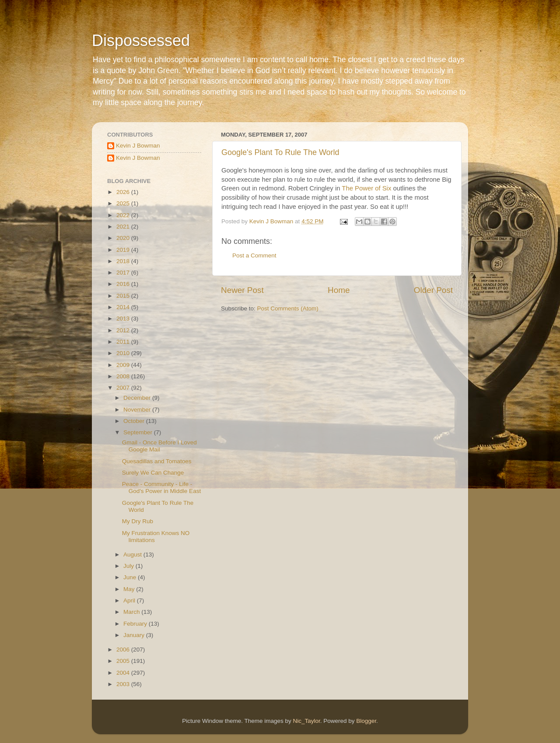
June (131, 577)
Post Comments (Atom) (288, 308)
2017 (124, 273)
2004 (124, 673)
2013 (124, 319)
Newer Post (242, 290)
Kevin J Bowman (138, 146)
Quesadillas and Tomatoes (157, 461)
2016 (124, 284)
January (135, 635)
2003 (124, 684)
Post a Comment (254, 255)
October (135, 421)
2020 (124, 238)
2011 (124, 342)
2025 (124, 203)
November (138, 410)
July (129, 566)
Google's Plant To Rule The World (280, 152)
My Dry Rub (138, 521)
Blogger (366, 721)
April (130, 600)
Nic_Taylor (306, 721)
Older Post (433, 290)
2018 (124, 261)
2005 (124, 661)
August (133, 555)
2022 (124, 215)
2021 (124, 227)
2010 (124, 353)
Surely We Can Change (153, 473)
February (136, 624)
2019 (124, 250)
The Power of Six (366, 188)
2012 (124, 330)
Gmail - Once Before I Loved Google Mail (159, 446)
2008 (124, 376)
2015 (124, 296)
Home (339, 290)
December (138, 398)
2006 (124, 650)
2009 (124, 365)
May (130, 589)
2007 (124, 388)
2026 (124, 192)
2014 (124, 307)
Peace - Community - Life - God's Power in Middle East (161, 488)
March (132, 612)
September (139, 432)
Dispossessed (141, 40)
